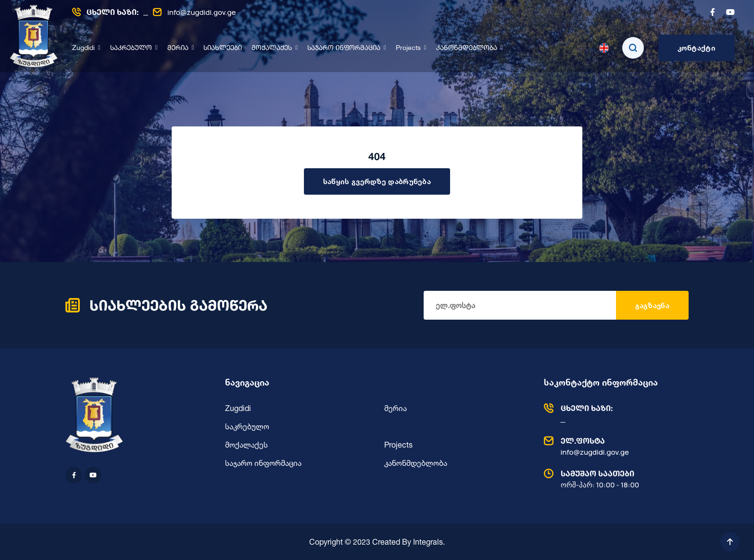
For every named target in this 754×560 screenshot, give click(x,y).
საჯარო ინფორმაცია (344, 48)
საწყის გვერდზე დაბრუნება (377, 181)
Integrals (428, 542)
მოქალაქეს (272, 48)
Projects (408, 48)
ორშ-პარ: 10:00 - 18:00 (614, 479)
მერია (178, 48)
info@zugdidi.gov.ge (194, 12)
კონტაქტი (697, 48)
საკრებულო (131, 48)
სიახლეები (223, 48)
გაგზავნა (652, 305)
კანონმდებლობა (467, 48)
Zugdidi (83, 48)
